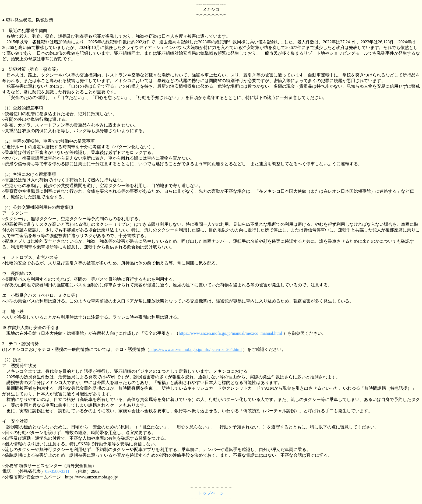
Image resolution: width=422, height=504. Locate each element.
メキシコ (211, 10)
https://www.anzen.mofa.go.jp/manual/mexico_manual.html (230, 333)
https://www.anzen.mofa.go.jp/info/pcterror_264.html (196, 349)
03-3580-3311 (57, 471)
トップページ (211, 493)
